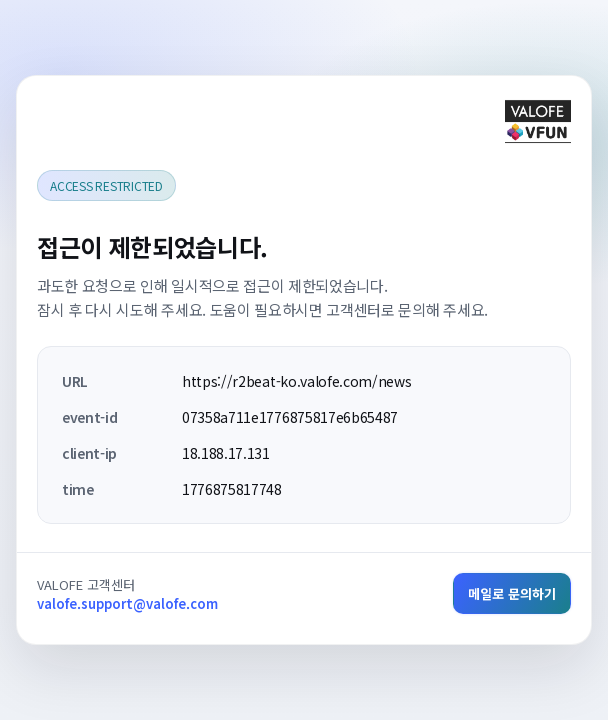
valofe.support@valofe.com (127, 603)
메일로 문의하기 (512, 593)
